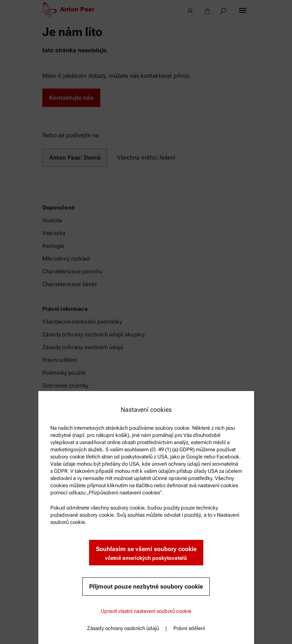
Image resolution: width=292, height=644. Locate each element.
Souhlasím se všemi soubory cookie (146, 554)
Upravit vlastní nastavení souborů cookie (146, 611)
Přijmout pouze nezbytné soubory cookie (146, 587)
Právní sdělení (189, 628)
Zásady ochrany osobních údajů (123, 628)
